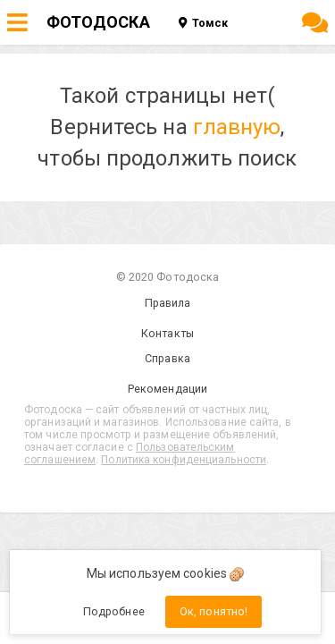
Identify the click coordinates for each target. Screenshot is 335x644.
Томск (203, 23)
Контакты (167, 333)
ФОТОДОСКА (98, 22)
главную (237, 127)
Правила (168, 303)
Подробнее (114, 611)
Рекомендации (167, 389)
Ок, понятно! (214, 611)
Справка (167, 358)
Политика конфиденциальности (184, 460)
